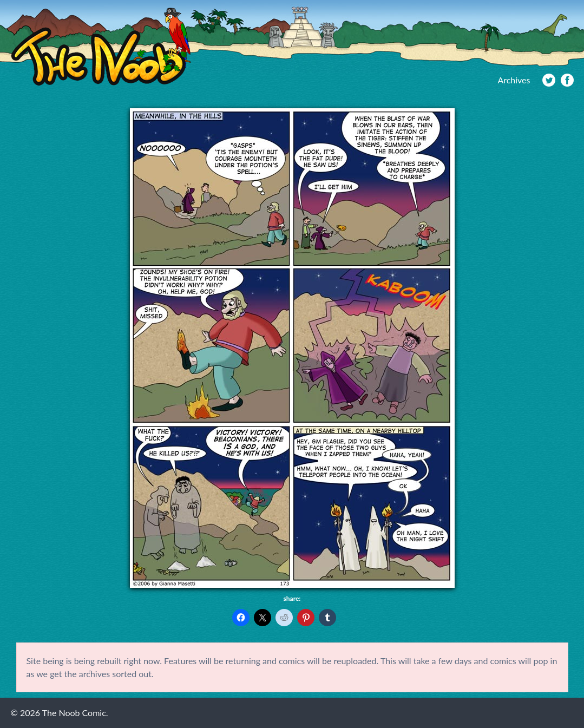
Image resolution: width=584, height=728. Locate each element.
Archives (514, 80)
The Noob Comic (101, 47)
